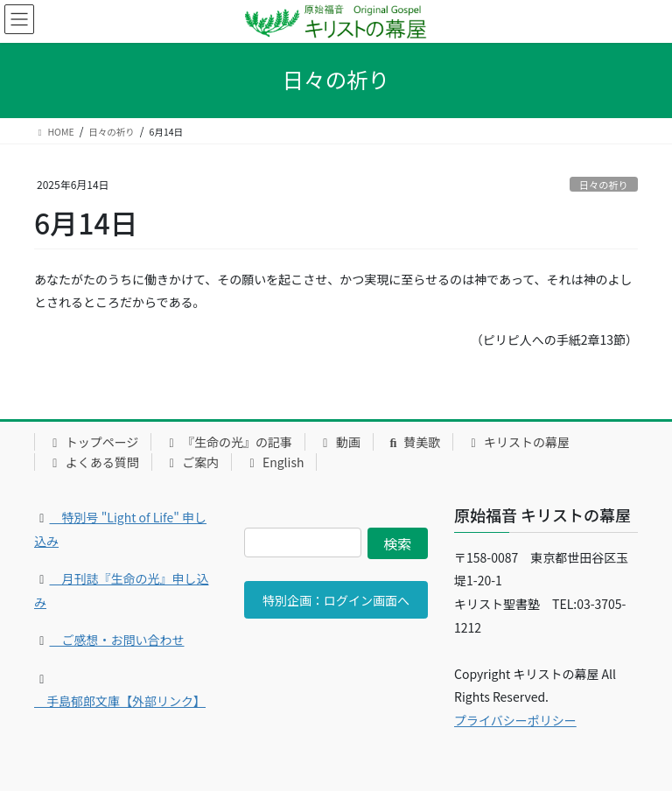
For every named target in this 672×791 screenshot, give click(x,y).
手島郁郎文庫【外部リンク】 (120, 701)
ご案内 (192, 462)
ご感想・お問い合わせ (117, 640)
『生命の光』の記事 (228, 442)
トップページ (93, 442)
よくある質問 (93, 462)
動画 (339, 442)
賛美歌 (413, 442)
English (274, 462)
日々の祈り (604, 185)
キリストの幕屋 (518, 442)
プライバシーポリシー (515, 720)
